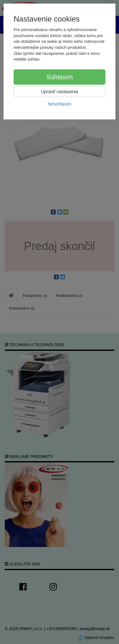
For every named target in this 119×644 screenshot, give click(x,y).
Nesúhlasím (60, 104)
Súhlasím (60, 77)
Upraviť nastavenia (60, 92)
